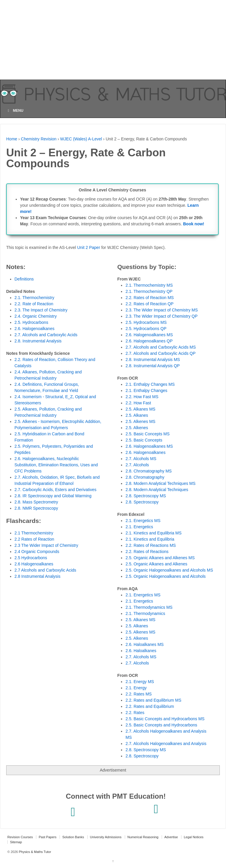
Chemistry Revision (39, 139)
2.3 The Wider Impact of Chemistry (46, 545)
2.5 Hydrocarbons (31, 558)
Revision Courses (20, 837)
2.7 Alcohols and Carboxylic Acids (45, 570)
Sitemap (16, 842)
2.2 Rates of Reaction (34, 539)
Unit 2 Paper (89, 247)
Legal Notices (194, 837)
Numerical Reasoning (143, 837)
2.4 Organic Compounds (37, 552)
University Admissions (106, 837)
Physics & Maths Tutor (35, 852)
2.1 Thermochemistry (34, 533)
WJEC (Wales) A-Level (81, 139)
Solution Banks (73, 837)
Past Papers (48, 837)
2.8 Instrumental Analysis (37, 576)
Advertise (171, 837)
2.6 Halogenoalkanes (34, 564)
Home (12, 139)
